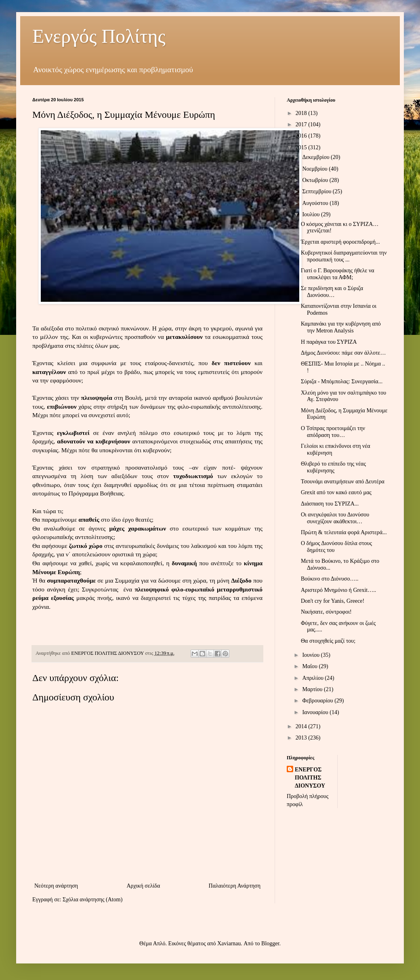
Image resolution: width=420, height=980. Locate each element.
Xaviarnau (229, 943)
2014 (302, 726)
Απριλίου (313, 678)
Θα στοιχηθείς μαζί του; (328, 641)
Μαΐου (310, 666)
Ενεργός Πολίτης (99, 36)
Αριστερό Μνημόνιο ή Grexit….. (338, 590)
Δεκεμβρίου (316, 157)
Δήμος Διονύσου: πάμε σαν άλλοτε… (343, 353)
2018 (302, 113)
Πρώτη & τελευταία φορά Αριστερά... (344, 532)
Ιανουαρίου (316, 712)
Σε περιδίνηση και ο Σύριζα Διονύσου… (332, 292)
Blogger (270, 943)
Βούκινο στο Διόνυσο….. (330, 579)
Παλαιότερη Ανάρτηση (235, 886)
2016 (302, 136)
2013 (302, 738)
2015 (302, 147)
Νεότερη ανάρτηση (56, 886)
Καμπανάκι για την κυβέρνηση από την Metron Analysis (341, 327)
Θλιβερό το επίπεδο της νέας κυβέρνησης (333, 467)
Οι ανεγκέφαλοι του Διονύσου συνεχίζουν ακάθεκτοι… (335, 518)
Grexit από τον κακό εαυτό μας (336, 492)
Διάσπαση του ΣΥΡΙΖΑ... (330, 504)
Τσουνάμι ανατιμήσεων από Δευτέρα (343, 482)
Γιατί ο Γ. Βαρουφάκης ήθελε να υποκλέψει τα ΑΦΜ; (338, 274)
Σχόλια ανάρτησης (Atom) (92, 900)
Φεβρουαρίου (318, 701)
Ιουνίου (311, 655)
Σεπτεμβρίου (317, 191)
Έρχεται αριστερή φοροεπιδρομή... (340, 242)
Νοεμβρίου (315, 169)
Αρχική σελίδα (143, 886)
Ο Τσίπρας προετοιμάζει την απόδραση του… (333, 432)
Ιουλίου (312, 214)
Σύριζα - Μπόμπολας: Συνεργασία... (342, 381)
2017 (302, 124)
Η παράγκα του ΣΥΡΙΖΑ (329, 342)
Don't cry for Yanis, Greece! (333, 601)
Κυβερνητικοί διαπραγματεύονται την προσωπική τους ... (344, 256)
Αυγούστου (316, 203)
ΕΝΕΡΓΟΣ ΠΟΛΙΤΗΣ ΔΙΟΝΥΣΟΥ (310, 777)
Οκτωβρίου (316, 180)
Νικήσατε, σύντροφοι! (326, 612)
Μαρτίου (313, 689)
